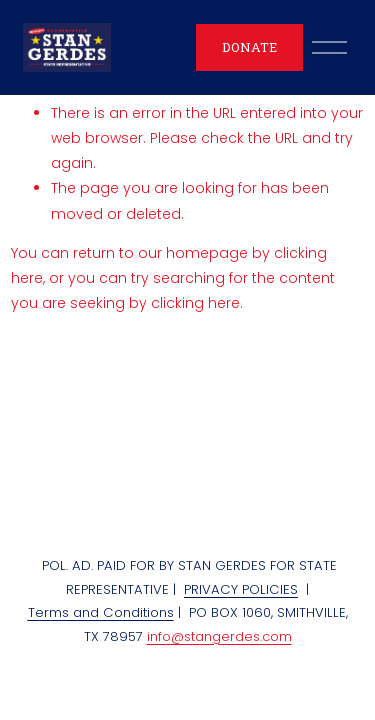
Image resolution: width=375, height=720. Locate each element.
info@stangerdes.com (219, 636)
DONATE (249, 47)
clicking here (195, 303)
